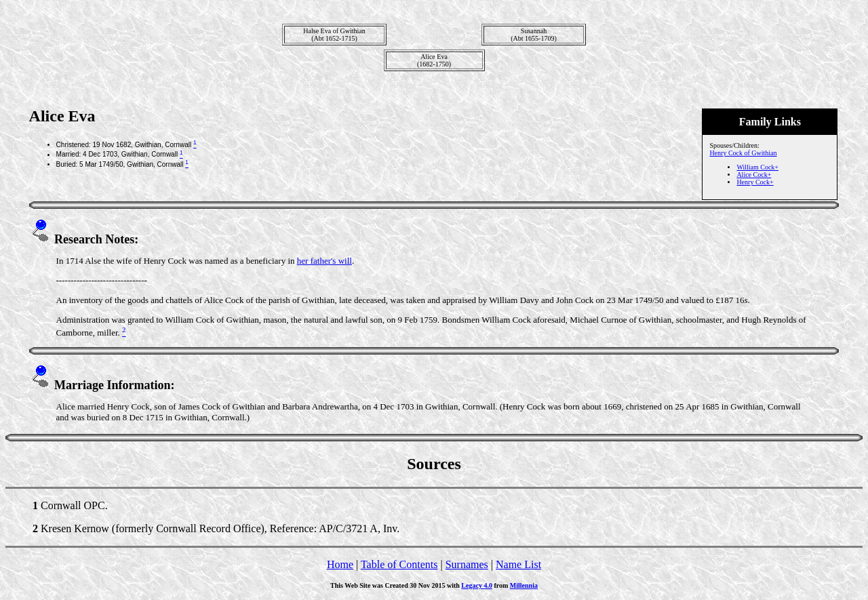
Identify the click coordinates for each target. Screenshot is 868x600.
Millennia (524, 585)
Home (340, 564)
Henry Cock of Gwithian (743, 153)
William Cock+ (757, 167)
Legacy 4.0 (477, 585)
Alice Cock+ (754, 175)
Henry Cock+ (755, 182)
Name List (518, 564)
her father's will (324, 261)
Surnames (467, 564)
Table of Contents (399, 564)
